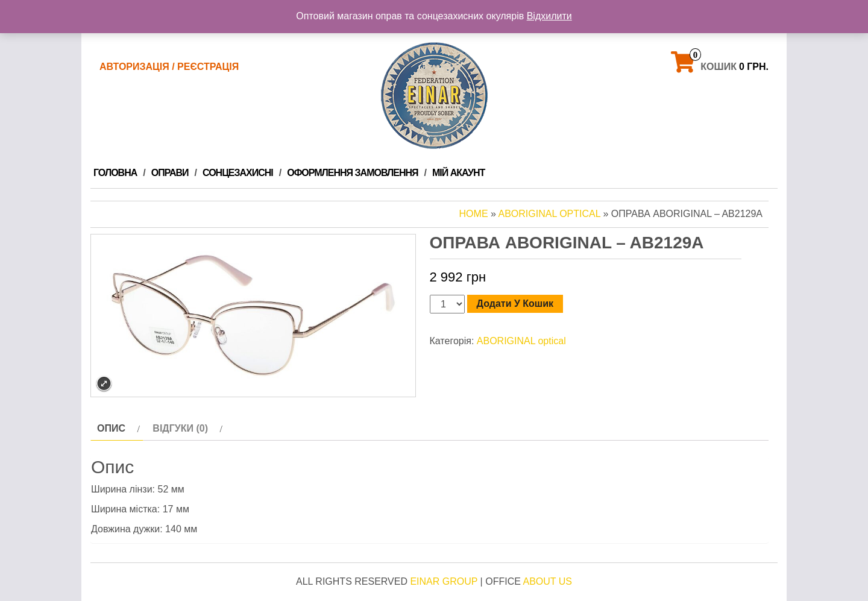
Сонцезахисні (238, 173)
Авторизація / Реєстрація (169, 67)
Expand (104, 384)
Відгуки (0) (180, 428)
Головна (115, 173)
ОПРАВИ (170, 173)
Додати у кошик (515, 304)
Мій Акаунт (458, 173)
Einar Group (444, 581)
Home (474, 214)
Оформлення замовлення (352, 173)
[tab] (117, 429)
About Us (547, 581)
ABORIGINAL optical (549, 214)
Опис (111, 428)
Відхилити (549, 16)
